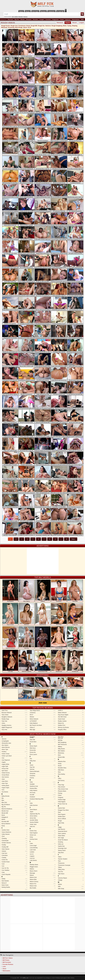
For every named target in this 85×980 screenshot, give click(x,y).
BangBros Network (14, 717)
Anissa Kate (14, 769)
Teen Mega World (43, 711)
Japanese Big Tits (43, 814)
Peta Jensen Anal (71, 789)
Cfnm (14, 836)
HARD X (71, 711)
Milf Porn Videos (8, 958)
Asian (14, 779)
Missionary (71, 753)
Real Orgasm (71, 814)
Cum (14, 866)
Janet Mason (43, 810)
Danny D (14, 883)
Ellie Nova (43, 748)
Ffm (43, 759)
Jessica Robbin (43, 822)
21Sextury (43, 713)
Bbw (14, 800)
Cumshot (48, 19)
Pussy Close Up (71, 804)
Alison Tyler (14, 749)
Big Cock (10, 19)
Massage (43, 873)
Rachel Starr (71, 808)
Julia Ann (43, 827)
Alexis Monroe (14, 747)
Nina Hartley (71, 774)
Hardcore (68, 19)
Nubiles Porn (71, 725)
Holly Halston (43, 790)
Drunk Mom (43, 742)
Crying (69, 26)
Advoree (14, 739)
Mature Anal (43, 877)
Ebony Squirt (43, 746)
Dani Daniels (14, 881)
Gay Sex (43, 767)
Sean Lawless (71, 833)
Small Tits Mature (71, 840)
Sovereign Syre (71, 848)
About (4, 969)
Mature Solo (43, 886)
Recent (75, 23)
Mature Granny (43, 882)
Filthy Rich (43, 761)
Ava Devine (14, 792)
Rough (71, 821)
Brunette (36, 19)
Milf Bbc (71, 740)
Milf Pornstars (7, 962)
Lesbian (43, 852)
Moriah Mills (71, 757)
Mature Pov (43, 884)
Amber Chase (14, 754)
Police (71, 795)
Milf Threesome (71, 745)
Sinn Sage (71, 838)
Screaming (11, 27)
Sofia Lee (71, 844)
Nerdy (71, 764)
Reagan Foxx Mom (71, 810)
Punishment (22, 26)
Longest (81, 23)
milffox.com (25, 978)
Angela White (14, 764)
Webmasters (6, 971)
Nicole (71, 766)
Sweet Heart (71, 719)
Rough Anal (14, 26)
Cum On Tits (14, 868)
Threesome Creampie (71, 865)
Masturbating (76, 19)
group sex (25, 17)
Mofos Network (43, 719)
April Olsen (14, 771)
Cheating (14, 838)
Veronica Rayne (71, 878)
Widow (71, 884)
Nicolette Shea (71, 768)
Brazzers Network (14, 713)
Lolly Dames (43, 860)
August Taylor (14, 788)
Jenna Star (43, 818)
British (14, 819)
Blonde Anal (14, 811)
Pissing (71, 793)
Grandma (43, 776)
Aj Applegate (14, 741)
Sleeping (75, 26)
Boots (14, 815)
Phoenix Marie (71, 791)
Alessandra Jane (14, 743)
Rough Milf (34, 26)
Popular (68, 23)
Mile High (43, 730)
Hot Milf (43, 795)
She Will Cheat (71, 717)
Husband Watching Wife (43, 799)
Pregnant (71, 797)
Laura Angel (43, 846)
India (43, 803)
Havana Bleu (43, 788)
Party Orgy (71, 785)
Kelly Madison (43, 723)
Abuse (25, 27)
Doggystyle (55, 19)
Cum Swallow (14, 870)
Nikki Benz (71, 770)
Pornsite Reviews (8, 964)
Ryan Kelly (71, 823)
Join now (43, 703)
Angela (14, 762)
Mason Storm (43, 871)
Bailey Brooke (14, 796)
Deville (43, 738)
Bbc (14, 798)
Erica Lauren (43, 754)
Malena (43, 869)
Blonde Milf (14, 813)
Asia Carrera (14, 777)
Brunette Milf (14, 822)
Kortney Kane (43, 839)
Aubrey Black (14, 786)
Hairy (43, 782)
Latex (43, 843)
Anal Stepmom (14, 760)
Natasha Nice (71, 761)
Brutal (28, 26)
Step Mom (71, 853)
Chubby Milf (14, 847)
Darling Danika (14, 887)
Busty (14, 826)
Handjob (43, 784)
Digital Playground (14, 727)
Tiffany (71, 867)
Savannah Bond (71, 831)
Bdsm (65, 26)
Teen (71, 861)
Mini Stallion (71, 751)
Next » (74, 539)
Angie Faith (14, 766)
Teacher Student (71, 859)
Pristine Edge (71, 800)
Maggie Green (43, 867)
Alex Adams (14, 745)
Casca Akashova (14, 832)
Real (71, 812)
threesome (20, 17)
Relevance (60, 23)
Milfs (82, 19)
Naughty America (14, 725)
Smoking (71, 842)
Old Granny (71, 781)
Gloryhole (43, 774)
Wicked (43, 717)
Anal (14, 758)
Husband (43, 797)
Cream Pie (14, 860)
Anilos (14, 723)
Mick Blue (71, 737)
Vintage (71, 880)
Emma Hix (43, 752)
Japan (43, 812)
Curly (14, 872)
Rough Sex (41, 26)
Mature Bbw (43, 879)
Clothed (14, 851)
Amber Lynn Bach (14, 756)
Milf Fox (42, 4)
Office (71, 778)
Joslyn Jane (43, 824)
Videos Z (43, 727)
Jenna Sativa (43, 816)
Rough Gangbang (57, 26)
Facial (62, 19)
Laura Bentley (43, 848)
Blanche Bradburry (14, 809)
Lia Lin (43, 854)
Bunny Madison (14, 824)
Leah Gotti (43, 850)
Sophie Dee (71, 846)
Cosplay (14, 858)
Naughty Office (71, 730)
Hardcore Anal (43, 786)
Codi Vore (14, 853)
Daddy (14, 879)
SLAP (29, 27)
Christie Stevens (14, 843)
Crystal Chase (14, 862)
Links (4, 966)
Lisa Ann (43, 858)
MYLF (43, 715)
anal (13, 17)
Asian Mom (14, 781)
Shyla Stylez (71, 836)
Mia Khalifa (43, 888)
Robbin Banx (71, 817)
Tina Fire (71, 872)
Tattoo (71, 857)
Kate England (43, 833)
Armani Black (14, 775)
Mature (43, 875)
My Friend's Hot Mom (43, 725)
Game (43, 765)
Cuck (14, 864)
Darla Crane (14, 885)
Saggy (71, 827)
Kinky (43, 837)
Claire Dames (14, 849)
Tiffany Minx (71, 870)
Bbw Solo (14, 802)
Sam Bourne (71, 829)
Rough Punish (6, 26)
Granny (43, 778)
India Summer (43, 805)
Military (71, 747)
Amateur (14, 752)
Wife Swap (71, 889)
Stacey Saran (71, 850)
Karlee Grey (43, 831)
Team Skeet (14, 715)
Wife (71, 886)
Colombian (14, 855)
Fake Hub (14, 721)
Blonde (22, 19)
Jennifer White (43, 820)
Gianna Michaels (43, 771)
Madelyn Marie (43, 865)
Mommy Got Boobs (71, 727)
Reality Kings (14, 719)
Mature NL (71, 723)
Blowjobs (29, 19)
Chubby (14, 845)
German (43, 769)
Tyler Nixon (71, 874)
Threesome (71, 863)
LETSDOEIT (43, 721)
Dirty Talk (43, 740)
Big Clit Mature (14, 805)
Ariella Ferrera (14, 773)
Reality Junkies (71, 721)
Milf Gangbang (71, 742)
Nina (71, 772)
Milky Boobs (71, 749)
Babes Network (71, 713)
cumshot (16, 17)
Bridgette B (14, 817)
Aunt (14, 790)
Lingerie (43, 856)
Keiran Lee (43, 835)
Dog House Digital (71, 715)
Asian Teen (14, 783)
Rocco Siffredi (71, 819)
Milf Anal (71, 738)
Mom (71, 755)
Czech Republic (14, 874)
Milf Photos (6, 960)
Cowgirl (42, 19)
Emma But (43, 750)
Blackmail (4, 27)
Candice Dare (14, 830)
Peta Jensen (71, 787)
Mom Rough (19, 27)
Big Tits (17, 19)
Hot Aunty (43, 793)
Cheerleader (14, 841)
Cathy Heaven (14, 834)
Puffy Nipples (71, 802)
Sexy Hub (14, 730)
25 (67, 539)
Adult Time (14, 711)
